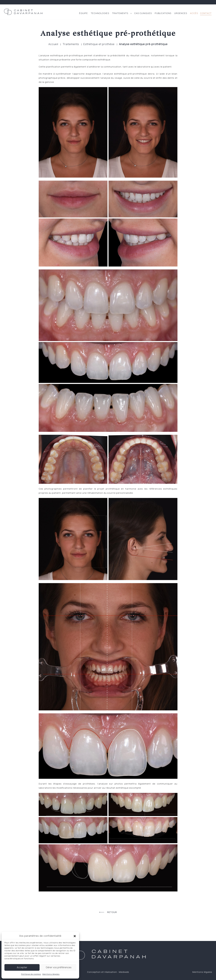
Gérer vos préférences (59, 967)
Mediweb (124, 972)
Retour (108, 912)
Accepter (22, 967)
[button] (75, 936)
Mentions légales (51, 974)
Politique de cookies (31, 974)
